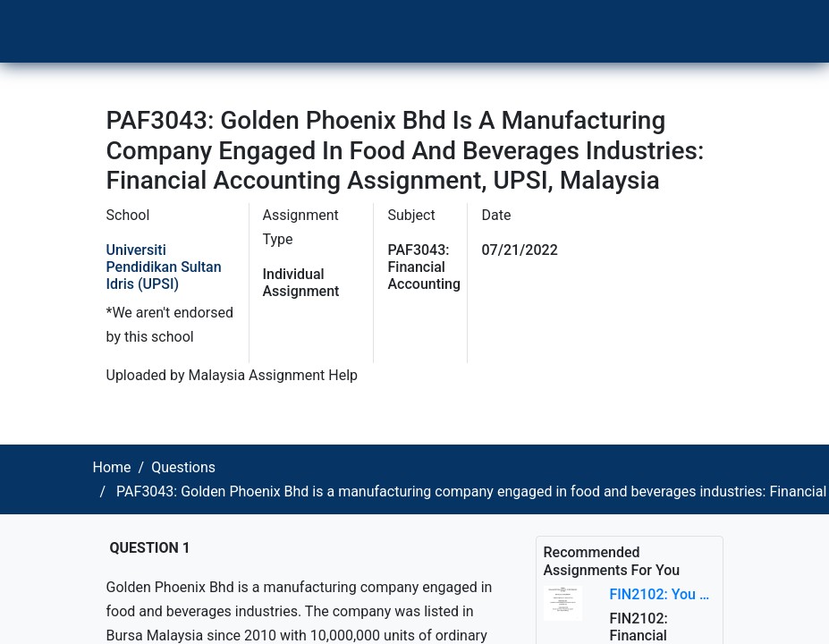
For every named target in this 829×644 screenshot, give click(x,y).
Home (112, 467)
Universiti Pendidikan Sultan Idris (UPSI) (164, 267)
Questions (183, 467)
